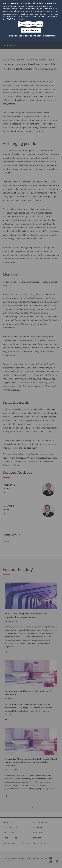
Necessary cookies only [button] (31, 24)
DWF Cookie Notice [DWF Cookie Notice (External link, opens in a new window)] (16, 19)
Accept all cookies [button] (31, 30)
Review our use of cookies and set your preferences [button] (32, 36)
